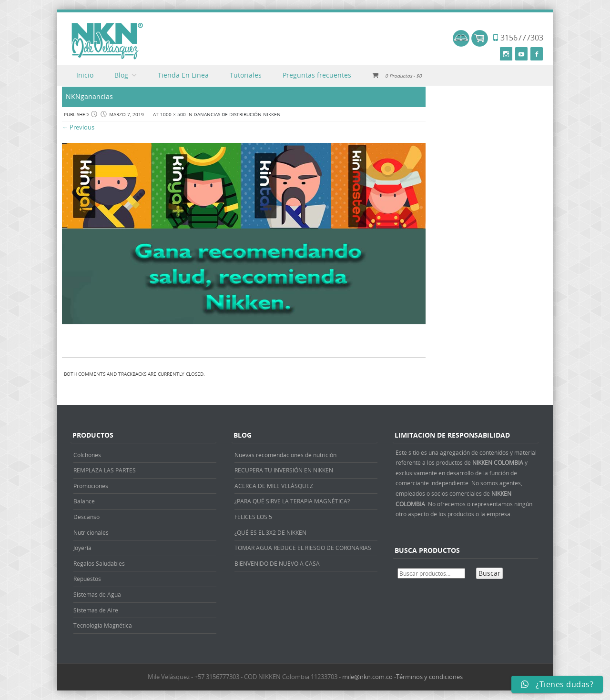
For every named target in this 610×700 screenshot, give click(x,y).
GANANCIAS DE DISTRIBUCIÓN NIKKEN (237, 115)
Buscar (489, 573)
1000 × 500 (173, 115)
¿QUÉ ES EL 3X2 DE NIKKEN (270, 532)
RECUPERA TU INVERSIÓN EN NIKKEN (284, 470)
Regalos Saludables (99, 563)
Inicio (85, 75)
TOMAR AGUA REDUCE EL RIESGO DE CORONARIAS (303, 548)
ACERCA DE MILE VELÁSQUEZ (274, 486)
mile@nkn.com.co (367, 677)
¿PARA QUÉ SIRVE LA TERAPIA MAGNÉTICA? (292, 501)
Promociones (91, 486)
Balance (84, 501)
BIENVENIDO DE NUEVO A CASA (277, 563)
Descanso (86, 517)
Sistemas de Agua (97, 594)
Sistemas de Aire (96, 610)
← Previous (78, 127)
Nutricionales (91, 532)
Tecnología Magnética (103, 625)
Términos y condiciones (429, 677)
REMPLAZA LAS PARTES (105, 470)
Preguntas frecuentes (317, 75)
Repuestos (87, 579)
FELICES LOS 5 (253, 517)
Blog (121, 75)
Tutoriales (246, 75)
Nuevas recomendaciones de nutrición (285, 455)
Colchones (87, 455)
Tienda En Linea (183, 75)
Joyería (82, 548)
